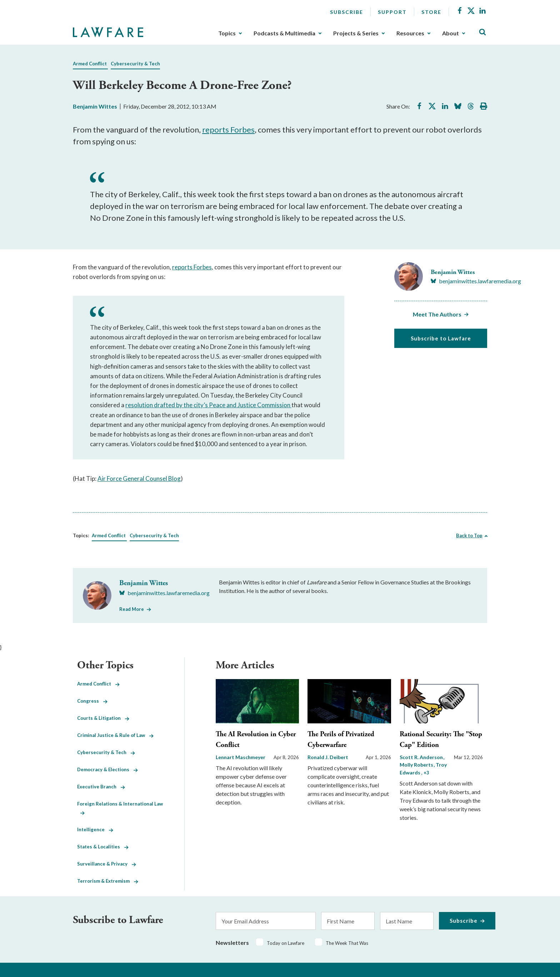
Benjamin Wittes (95, 106)
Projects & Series (356, 33)
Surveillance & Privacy (107, 864)
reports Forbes (228, 129)
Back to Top (469, 535)
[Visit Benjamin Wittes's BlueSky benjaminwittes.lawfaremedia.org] (476, 281)
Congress (92, 701)
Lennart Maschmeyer (241, 757)
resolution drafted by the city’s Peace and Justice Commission (208, 405)
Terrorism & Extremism (108, 881)
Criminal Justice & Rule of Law (115, 735)
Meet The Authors (437, 314)
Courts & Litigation (103, 718)
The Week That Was (347, 943)
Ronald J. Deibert (328, 757)
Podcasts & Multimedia (284, 33)
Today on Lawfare (286, 943)
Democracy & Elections (107, 769)
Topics (227, 33)
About (451, 33)
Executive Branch (101, 787)
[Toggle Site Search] (482, 32)
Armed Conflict (90, 64)
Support (392, 12)
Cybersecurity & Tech (135, 64)
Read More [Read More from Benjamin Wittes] (132, 609)
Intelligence (95, 829)
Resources (410, 33)
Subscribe (347, 12)
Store (431, 12)
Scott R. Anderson (422, 757)
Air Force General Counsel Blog (139, 478)
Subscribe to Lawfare (441, 338)
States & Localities (103, 847)
